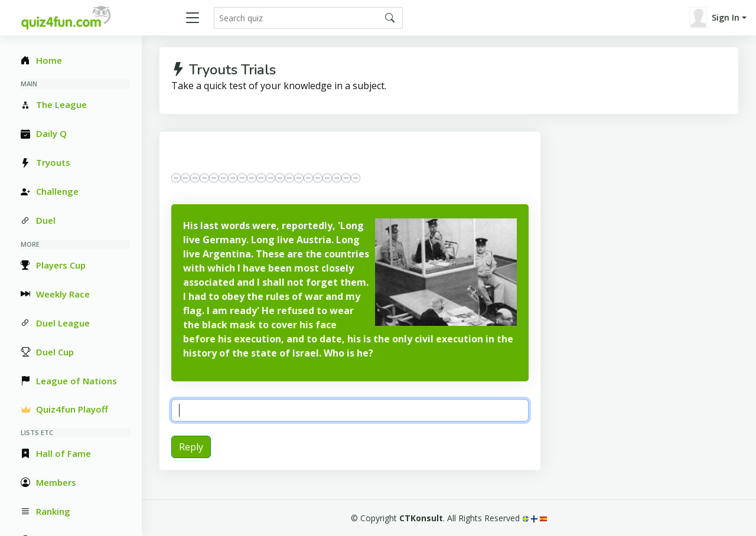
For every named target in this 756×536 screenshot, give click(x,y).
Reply (191, 447)
